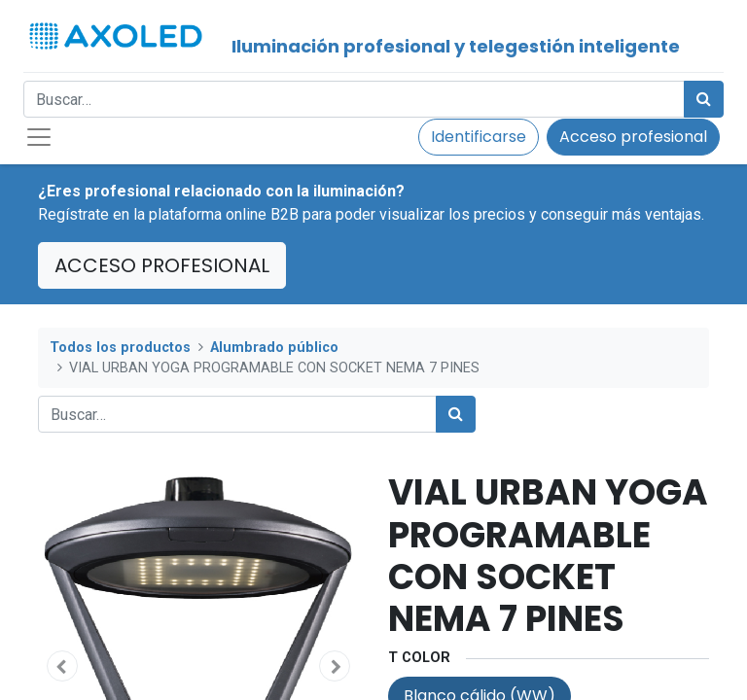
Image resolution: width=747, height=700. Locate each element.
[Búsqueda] (704, 99)
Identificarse (479, 137)
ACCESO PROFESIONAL (162, 265)
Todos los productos (120, 348)
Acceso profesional (633, 137)
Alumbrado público (274, 348)
